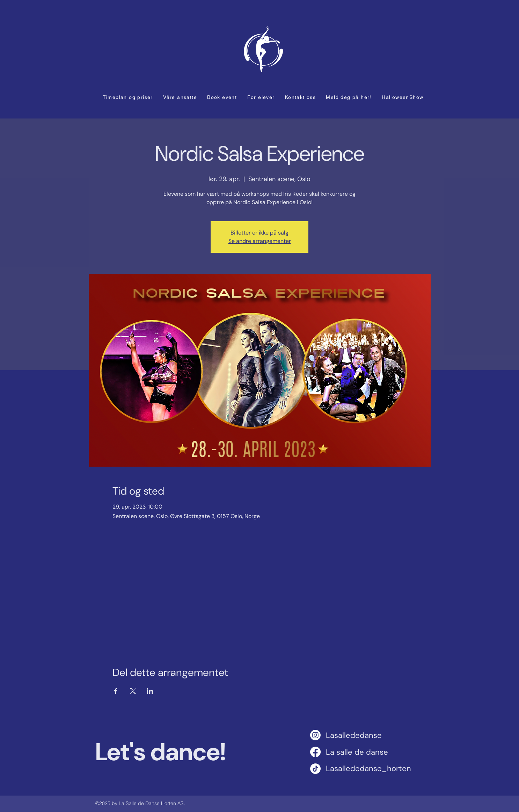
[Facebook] (315, 752)
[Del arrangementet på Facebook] (116, 691)
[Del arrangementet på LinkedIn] (150, 691)
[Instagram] (315, 735)
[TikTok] (315, 769)
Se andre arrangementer (260, 241)
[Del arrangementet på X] (133, 691)
